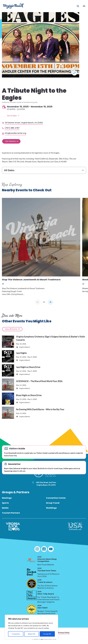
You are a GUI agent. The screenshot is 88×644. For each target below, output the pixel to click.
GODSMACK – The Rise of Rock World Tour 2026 (39, 381)
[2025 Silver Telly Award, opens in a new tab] (32, 595)
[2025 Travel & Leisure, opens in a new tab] (32, 584)
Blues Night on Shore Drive (29, 395)
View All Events (11, 329)
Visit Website (10, 141)
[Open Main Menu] (84, 6)
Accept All (47, 634)
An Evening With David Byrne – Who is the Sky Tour (40, 409)
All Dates (9, 170)
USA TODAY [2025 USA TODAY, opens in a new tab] (42, 607)
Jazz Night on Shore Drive (28, 367)
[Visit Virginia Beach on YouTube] (51, 549)
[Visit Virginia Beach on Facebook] (44, 549)
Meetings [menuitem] (7, 498)
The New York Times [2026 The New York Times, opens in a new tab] (47, 569)
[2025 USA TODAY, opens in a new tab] (32, 609)
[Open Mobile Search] (78, 6)
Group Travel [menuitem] (53, 503)
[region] (31, 627)
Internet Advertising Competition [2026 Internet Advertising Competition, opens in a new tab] (47, 559)
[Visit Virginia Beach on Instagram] (37, 549)
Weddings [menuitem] (51, 508)
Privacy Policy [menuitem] (64, 633)
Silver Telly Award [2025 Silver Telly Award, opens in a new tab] (46, 593)
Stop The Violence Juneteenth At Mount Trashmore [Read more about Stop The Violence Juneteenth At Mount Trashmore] (31, 280)
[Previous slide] (38, 302)
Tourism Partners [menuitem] (11, 513)
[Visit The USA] (75, 526)
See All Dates (12, 116)
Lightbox (74, 73)
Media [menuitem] (5, 508)
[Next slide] (50, 302)
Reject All (32, 634)
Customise (16, 634)
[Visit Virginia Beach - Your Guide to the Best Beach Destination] (13, 6)
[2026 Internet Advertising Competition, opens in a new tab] (32, 561)
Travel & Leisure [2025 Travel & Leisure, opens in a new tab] (45, 581)
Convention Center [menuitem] (56, 498)
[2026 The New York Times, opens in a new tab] (32, 572)
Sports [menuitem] (5, 503)
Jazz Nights (21, 353)
